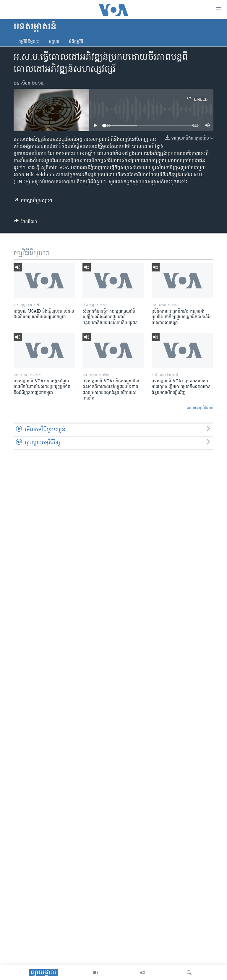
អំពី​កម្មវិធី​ (76, 42)
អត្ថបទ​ (54, 42)
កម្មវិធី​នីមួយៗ (29, 42)
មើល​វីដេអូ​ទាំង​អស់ (200, 408)
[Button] (25, 223)
